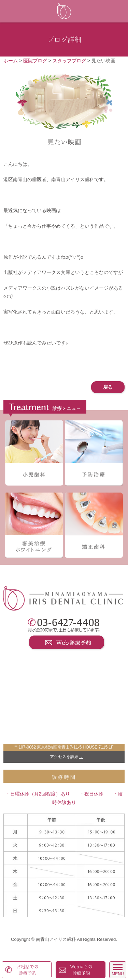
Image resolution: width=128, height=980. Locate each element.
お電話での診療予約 (27, 970)
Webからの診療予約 (81, 970)
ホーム (11, 61)
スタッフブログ (69, 61)
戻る (108, 387)
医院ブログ (35, 61)
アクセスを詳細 (64, 757)
